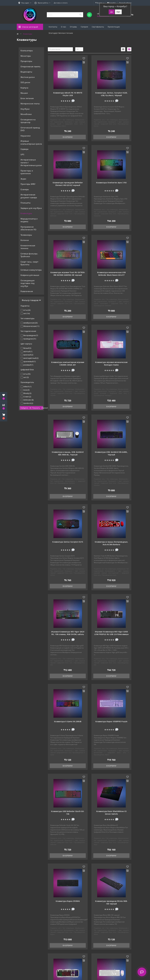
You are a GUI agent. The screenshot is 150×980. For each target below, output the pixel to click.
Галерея (84, 27)
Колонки (25, 240)
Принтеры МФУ (28, 184)
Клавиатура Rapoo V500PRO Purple (111, 721)
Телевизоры (26, 235)
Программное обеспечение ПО (28, 228)
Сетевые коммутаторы (31, 270)
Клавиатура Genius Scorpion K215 (68, 542)
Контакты (53, 27)
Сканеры (25, 189)
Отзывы (73, 27)
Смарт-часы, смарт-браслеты (30, 263)
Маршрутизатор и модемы (29, 220)
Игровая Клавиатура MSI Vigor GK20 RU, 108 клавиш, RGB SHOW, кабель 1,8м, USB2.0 (68, 634)
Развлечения (27, 291)
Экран (23, 179)
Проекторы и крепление (27, 172)
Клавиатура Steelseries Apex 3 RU (111, 183)
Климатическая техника (28, 247)
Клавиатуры (26, 213)
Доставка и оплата (61, 3)
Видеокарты (26, 72)
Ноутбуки (25, 109)
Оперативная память (30, 66)
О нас (64, 27)
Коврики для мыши (30, 275)
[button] (4, 417)
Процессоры (26, 61)
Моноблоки (26, 114)
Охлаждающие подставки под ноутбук (27, 283)
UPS (22, 154)
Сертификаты (98, 27)
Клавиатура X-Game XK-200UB (68, 721)
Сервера (24, 149)
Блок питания (27, 98)
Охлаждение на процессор (28, 121)
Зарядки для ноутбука (31, 208)
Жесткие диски (28, 77)
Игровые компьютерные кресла (31, 142)
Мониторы (26, 56)
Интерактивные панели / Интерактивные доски (31, 162)
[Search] (81, 15)
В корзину (68, 137)
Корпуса (24, 88)
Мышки (24, 93)
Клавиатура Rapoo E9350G (68, 901)
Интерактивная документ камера (29, 196)
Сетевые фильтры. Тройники (29, 255)
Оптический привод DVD (30, 129)
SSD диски (25, 82)
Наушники (26, 136)
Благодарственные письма (61, 33)
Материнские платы (30, 104)
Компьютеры (27, 51)
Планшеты (26, 203)
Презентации (114, 27)
